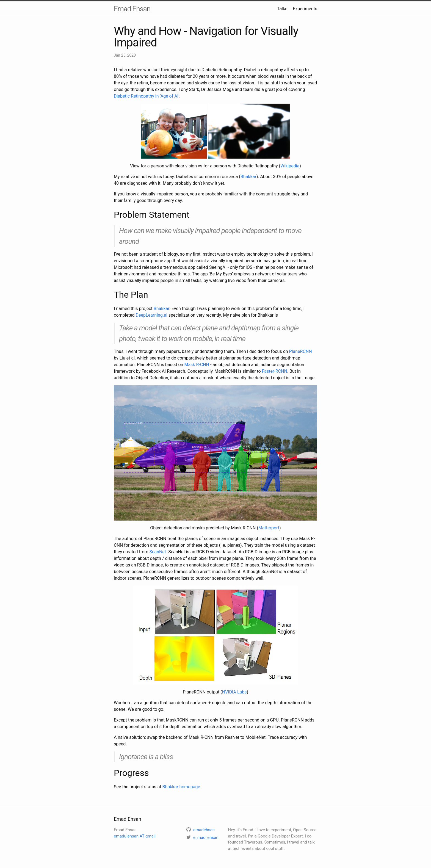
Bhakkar (248, 177)
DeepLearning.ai (152, 315)
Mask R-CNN (197, 365)
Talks (282, 9)
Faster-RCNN (275, 371)
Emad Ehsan (132, 9)
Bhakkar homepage (181, 787)
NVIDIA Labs (234, 692)
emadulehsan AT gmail (135, 836)
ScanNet (158, 552)
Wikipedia (290, 166)
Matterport (269, 528)
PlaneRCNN (301, 351)
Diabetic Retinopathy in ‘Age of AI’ (147, 96)
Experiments (305, 9)
